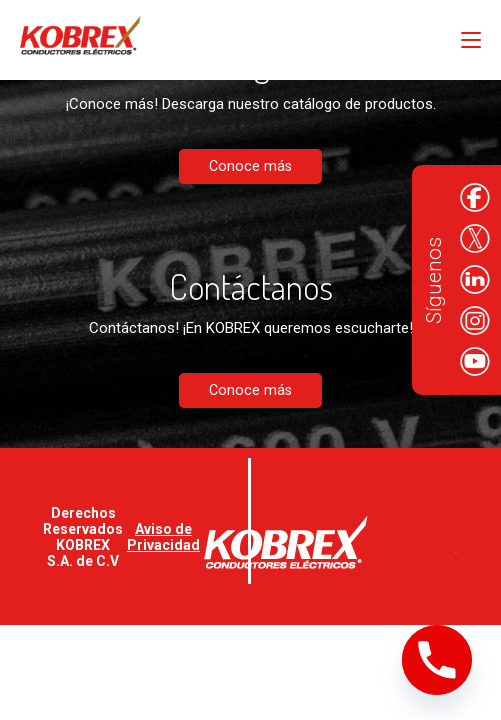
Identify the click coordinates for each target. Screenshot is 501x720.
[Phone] (437, 660)
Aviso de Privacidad (163, 537)
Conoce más (250, 166)
